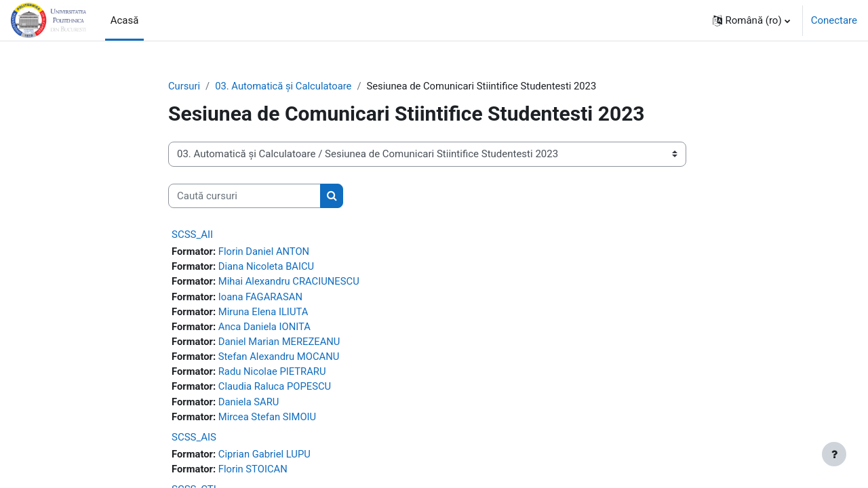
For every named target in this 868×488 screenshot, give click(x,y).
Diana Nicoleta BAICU (268, 267)
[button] (751, 20)
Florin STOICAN (254, 472)
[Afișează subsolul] (834, 454)
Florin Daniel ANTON (265, 252)
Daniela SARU (250, 405)
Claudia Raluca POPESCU (276, 389)
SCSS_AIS (194, 441)
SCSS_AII (192, 235)
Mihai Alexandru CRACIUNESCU (291, 283)
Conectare (834, 20)
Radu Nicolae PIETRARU (274, 374)
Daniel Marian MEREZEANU (281, 344)
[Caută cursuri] (244, 196)
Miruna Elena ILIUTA (265, 313)
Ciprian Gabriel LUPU (266, 457)
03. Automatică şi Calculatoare (285, 86)
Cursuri (184, 86)
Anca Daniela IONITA (266, 328)
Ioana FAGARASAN (262, 298)
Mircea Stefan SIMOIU (269, 420)
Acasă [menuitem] (125, 20)
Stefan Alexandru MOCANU (280, 359)
